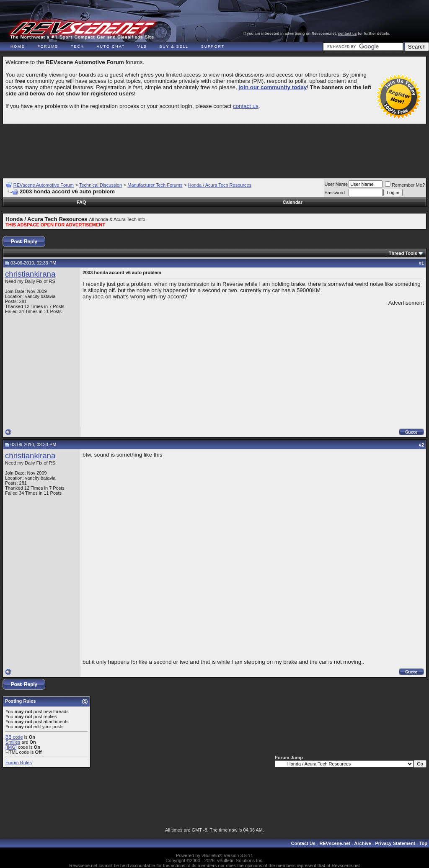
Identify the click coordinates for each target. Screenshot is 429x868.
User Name (336, 184)
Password (335, 193)
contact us (348, 33)
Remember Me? (405, 185)
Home (18, 46)
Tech (78, 46)
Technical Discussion (101, 185)
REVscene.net (335, 843)
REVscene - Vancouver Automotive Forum (82, 30)
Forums (48, 46)
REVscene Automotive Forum (44, 185)
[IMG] (11, 747)
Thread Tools (403, 253)
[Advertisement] (214, 147)
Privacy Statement (395, 843)
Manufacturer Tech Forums (155, 185)
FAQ (81, 202)
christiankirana (30, 274)
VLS (142, 46)
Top (423, 843)
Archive (362, 843)
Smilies (13, 742)
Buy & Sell (174, 46)
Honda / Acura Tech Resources (220, 185)
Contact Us (303, 843)
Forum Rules (19, 763)
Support (213, 46)
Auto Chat (111, 46)
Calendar (293, 202)
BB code (14, 737)
